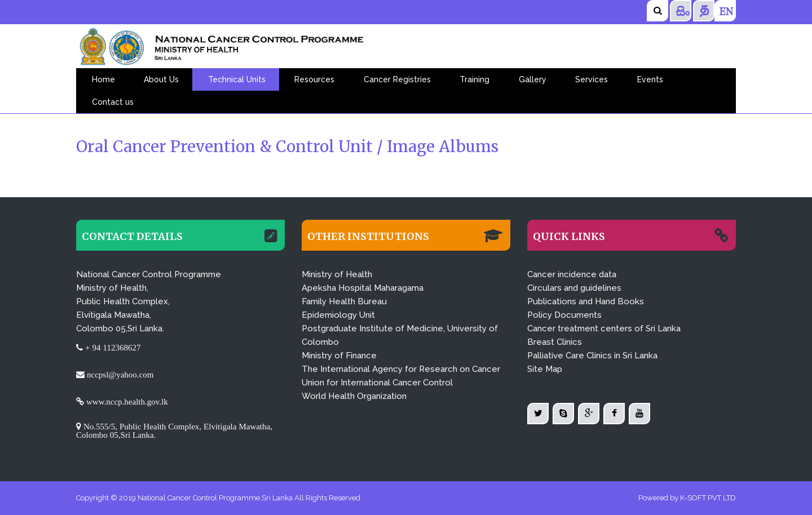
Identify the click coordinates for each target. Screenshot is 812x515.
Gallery (533, 79)
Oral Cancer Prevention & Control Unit (226, 146)
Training (475, 79)
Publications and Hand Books (586, 301)
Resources (314, 79)
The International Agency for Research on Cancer (401, 369)
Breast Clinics (555, 342)
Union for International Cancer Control (377, 383)
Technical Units (237, 79)
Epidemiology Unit (338, 315)
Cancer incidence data (572, 274)
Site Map (545, 369)
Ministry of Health (337, 274)
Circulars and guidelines (574, 288)
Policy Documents (564, 315)
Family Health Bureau (344, 301)
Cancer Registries (397, 79)
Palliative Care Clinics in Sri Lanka (592, 356)
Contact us (113, 102)
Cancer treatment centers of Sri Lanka (604, 328)
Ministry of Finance (339, 356)
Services (592, 79)
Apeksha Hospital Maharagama (363, 288)
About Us (161, 79)
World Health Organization (354, 396)
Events (650, 79)
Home (103, 79)
